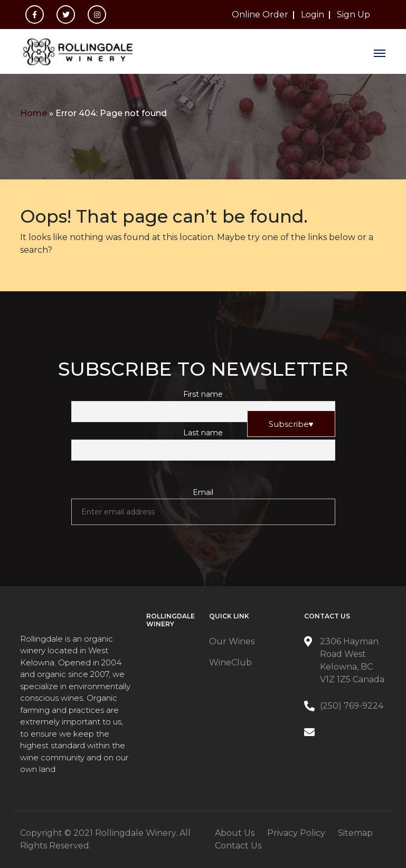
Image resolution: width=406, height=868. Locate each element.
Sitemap (355, 833)
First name (203, 394)
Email (203, 492)
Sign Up (353, 15)
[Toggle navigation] (380, 52)
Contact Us (238, 846)
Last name (203, 433)
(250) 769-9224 (352, 706)
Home (34, 113)
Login (313, 15)
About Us (235, 833)
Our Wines (232, 641)
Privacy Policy (296, 833)
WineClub (230, 662)
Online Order (260, 15)
